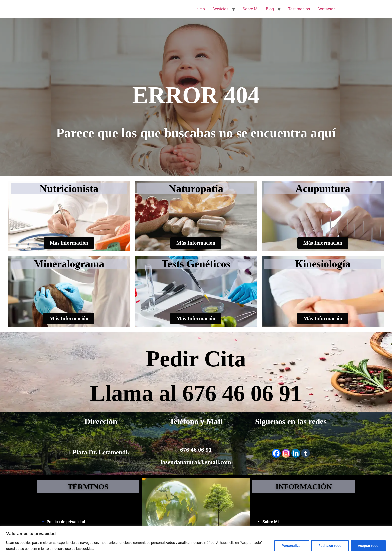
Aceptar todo (368, 546)
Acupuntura (323, 189)
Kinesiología (323, 264)
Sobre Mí (251, 9)
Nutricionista (69, 189)
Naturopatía (196, 189)
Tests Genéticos (196, 264)
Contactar (326, 9)
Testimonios (299, 9)
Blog (270, 9)
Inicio (200, 9)
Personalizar (292, 546)
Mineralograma (69, 264)
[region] (196, 541)
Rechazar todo (330, 546)
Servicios (220, 9)
